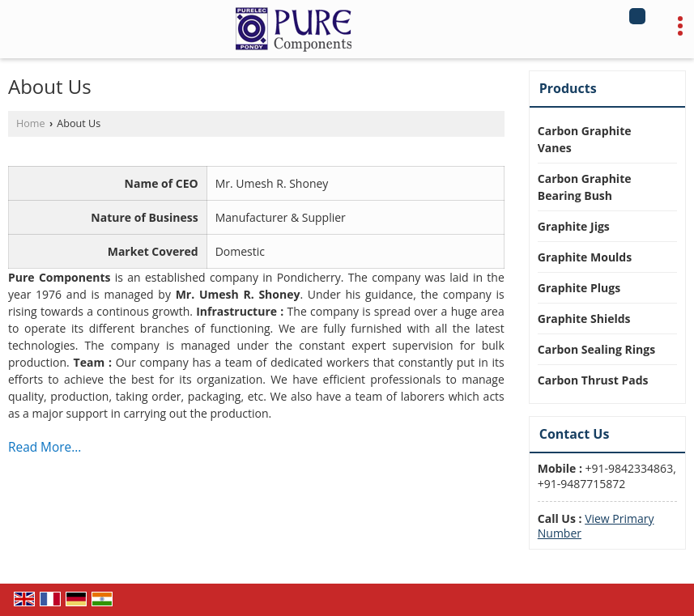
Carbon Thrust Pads (593, 380)
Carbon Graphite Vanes (585, 139)
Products (568, 88)
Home (31, 123)
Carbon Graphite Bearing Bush (585, 187)
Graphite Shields (584, 319)
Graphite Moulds (585, 257)
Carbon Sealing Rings (596, 349)
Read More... (45, 447)
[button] (596, 526)
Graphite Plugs (579, 288)
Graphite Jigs (574, 226)
